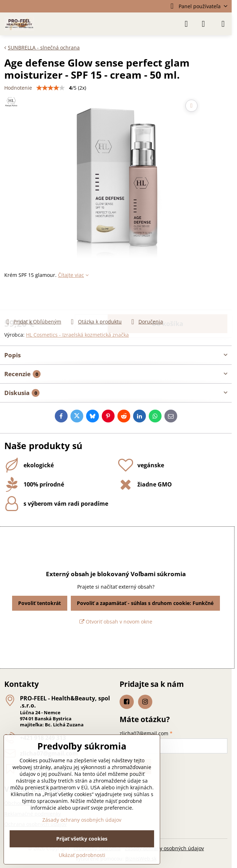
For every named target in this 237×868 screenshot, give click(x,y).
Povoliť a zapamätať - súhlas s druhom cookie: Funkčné (145, 603)
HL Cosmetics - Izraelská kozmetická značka (77, 335)
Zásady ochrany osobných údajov (164, 848)
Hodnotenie (18, 88)
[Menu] (223, 24)
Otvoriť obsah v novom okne (116, 622)
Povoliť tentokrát (39, 603)
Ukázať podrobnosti (82, 855)
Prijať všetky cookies (82, 839)
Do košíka (168, 298)
